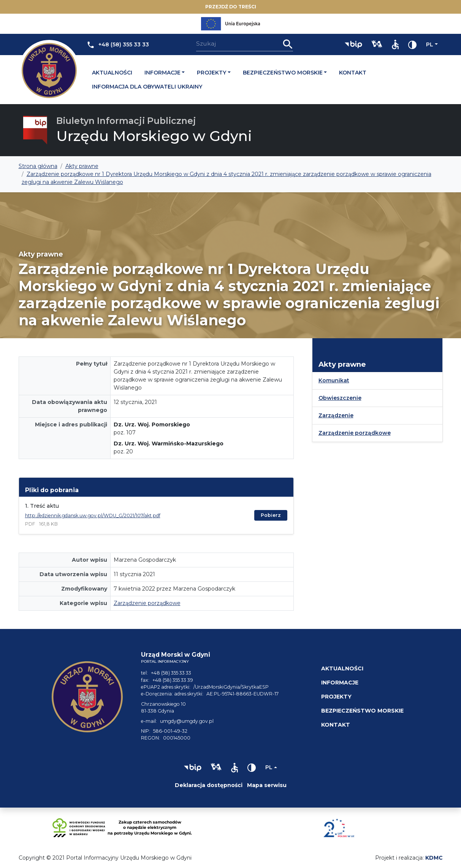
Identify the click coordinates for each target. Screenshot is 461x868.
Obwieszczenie (340, 398)
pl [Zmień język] (430, 44)
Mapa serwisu (267, 785)
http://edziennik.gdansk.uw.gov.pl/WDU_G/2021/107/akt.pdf (93, 516)
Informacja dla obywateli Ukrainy (147, 87)
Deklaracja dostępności (209, 785)
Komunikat (334, 380)
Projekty (211, 73)
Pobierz (271, 515)
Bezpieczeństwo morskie (283, 73)
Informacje (162, 73)
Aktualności (112, 73)
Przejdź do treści (231, 7)
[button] (353, 44)
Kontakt (353, 73)
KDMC (434, 858)
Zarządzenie (336, 415)
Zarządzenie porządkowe (147, 603)
